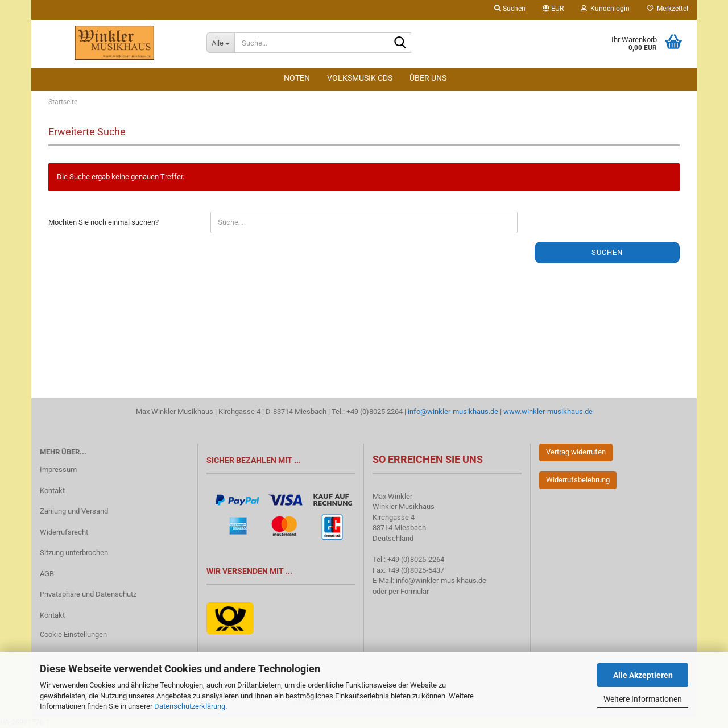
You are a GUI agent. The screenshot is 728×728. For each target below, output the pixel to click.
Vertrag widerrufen (576, 452)
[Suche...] (220, 43)
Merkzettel (667, 9)
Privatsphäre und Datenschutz (88, 594)
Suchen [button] (510, 9)
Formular (415, 591)
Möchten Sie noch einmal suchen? (104, 222)
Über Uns (428, 78)
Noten (297, 78)
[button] (553, 10)
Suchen (607, 252)
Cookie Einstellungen (73, 634)
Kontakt (52, 491)
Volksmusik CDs (360, 78)
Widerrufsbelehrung (578, 480)
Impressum (58, 470)
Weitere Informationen (643, 699)
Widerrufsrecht (64, 532)
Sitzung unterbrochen (74, 553)
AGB (47, 574)
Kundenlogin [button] (605, 9)
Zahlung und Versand (74, 511)
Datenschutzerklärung (190, 706)
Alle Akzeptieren (643, 675)
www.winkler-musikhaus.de (548, 411)
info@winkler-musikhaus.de (452, 411)
